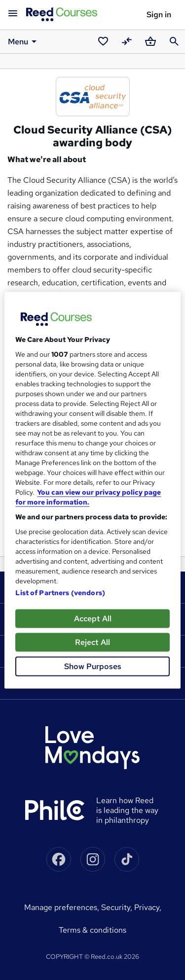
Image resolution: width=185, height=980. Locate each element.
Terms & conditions (92, 930)
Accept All (93, 618)
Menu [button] (24, 41)
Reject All (92, 642)
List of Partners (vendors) (60, 592)
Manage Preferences (61, 907)
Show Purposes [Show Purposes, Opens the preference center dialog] (93, 666)
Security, (118, 907)
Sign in (159, 15)
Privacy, (148, 907)
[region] (92, 490)
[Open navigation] (13, 14)
